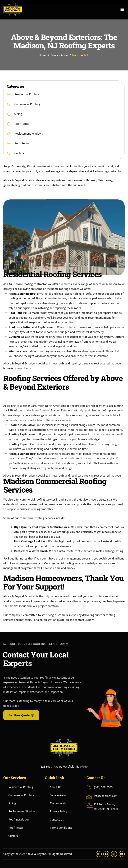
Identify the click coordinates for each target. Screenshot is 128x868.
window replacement (91, 351)
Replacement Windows (23, 811)
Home (43, 55)
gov (64, 298)
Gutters (13, 836)
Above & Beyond (36, 854)
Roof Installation (19, 819)
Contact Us (57, 819)
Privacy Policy (58, 811)
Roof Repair (16, 828)
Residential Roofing (21, 787)
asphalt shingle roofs (78, 294)
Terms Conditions (61, 828)
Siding (12, 803)
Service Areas (59, 55)
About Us (56, 787)
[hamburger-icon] (121, 10)
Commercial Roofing (21, 795)
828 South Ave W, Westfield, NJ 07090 (64, 766)
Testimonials (58, 803)
